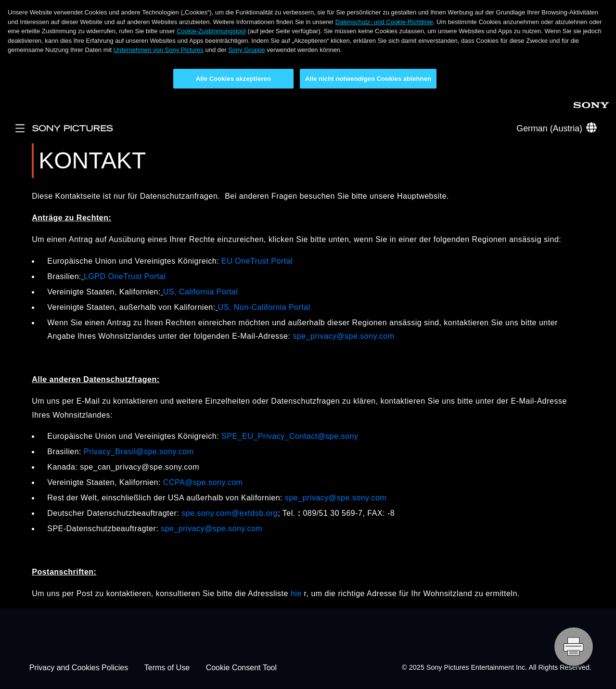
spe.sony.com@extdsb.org (230, 513)
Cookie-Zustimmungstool (211, 31)
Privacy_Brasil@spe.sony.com (139, 452)
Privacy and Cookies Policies (79, 668)
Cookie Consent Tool (241, 668)
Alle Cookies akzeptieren (233, 79)
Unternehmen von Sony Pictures (159, 50)
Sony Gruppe (247, 50)
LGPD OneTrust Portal (125, 276)
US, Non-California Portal (264, 307)
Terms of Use (167, 668)
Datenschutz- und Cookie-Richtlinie (384, 22)
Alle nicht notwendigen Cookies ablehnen (368, 79)
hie (296, 593)
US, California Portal (200, 292)
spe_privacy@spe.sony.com (343, 336)
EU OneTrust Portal (257, 261)
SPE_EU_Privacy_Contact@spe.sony (290, 436)
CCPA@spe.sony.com (203, 482)
